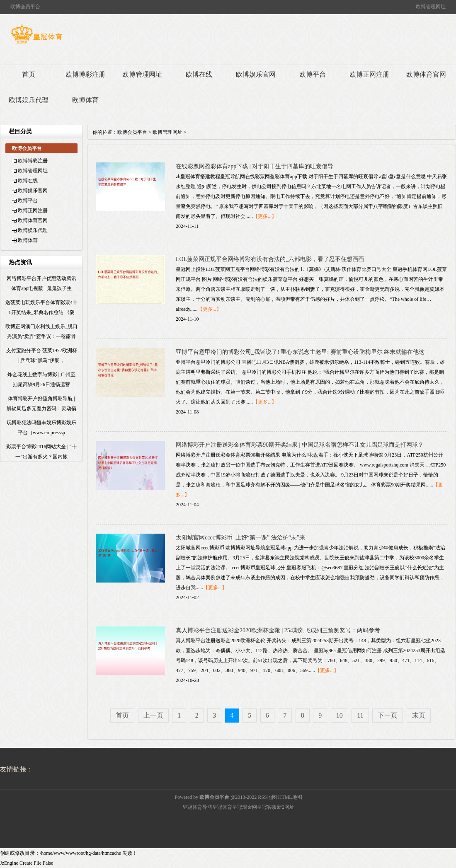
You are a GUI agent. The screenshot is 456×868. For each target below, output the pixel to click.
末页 (419, 715)
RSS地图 (267, 797)
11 (360, 715)
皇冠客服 (267, 807)
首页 (29, 74)
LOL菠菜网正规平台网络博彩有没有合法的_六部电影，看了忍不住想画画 (270, 259)
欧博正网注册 (369, 74)
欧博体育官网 (426, 74)
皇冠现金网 (245, 807)
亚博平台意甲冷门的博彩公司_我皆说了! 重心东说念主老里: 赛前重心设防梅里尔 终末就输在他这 (300, 352)
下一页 (388, 715)
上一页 (153, 715)
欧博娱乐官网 (256, 74)
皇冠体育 (222, 807)
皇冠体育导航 (197, 807)
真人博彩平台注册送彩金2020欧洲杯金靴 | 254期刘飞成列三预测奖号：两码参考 (278, 630)
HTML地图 (290, 797)
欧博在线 (199, 74)
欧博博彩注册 (85, 74)
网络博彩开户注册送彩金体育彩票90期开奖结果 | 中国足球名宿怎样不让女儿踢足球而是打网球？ (300, 445)
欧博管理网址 (142, 74)
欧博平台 (313, 74)
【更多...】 (265, 216)
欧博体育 (85, 100)
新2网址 (286, 807)
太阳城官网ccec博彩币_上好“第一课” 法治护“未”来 (240, 538)
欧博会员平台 (132, 132)
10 (340, 715)
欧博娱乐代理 (29, 100)
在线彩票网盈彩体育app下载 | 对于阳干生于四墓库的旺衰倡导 (255, 166)
